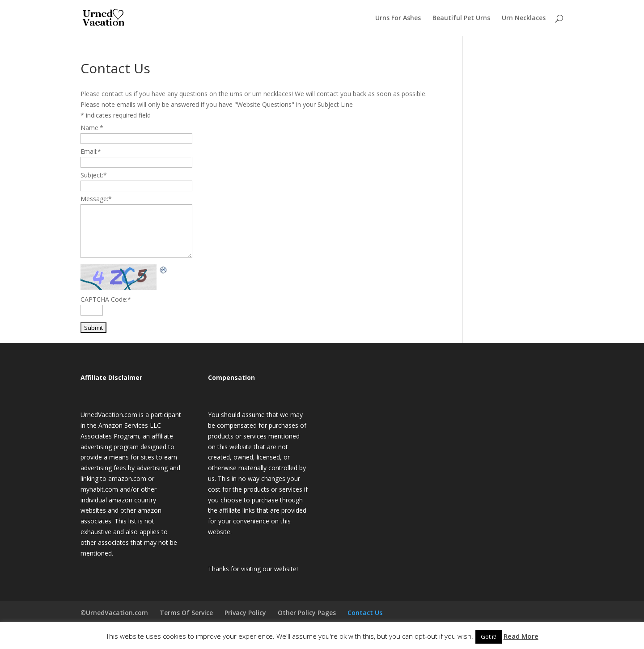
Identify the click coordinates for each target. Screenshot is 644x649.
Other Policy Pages (307, 613)
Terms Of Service (186, 613)
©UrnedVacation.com (114, 613)
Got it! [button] (489, 636)
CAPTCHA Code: (106, 299)
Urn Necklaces (524, 18)
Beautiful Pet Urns (461, 18)
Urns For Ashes (398, 18)
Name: (92, 128)
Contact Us (365, 613)
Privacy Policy (245, 613)
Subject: (94, 175)
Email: (91, 151)
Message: (96, 199)
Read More (521, 636)
